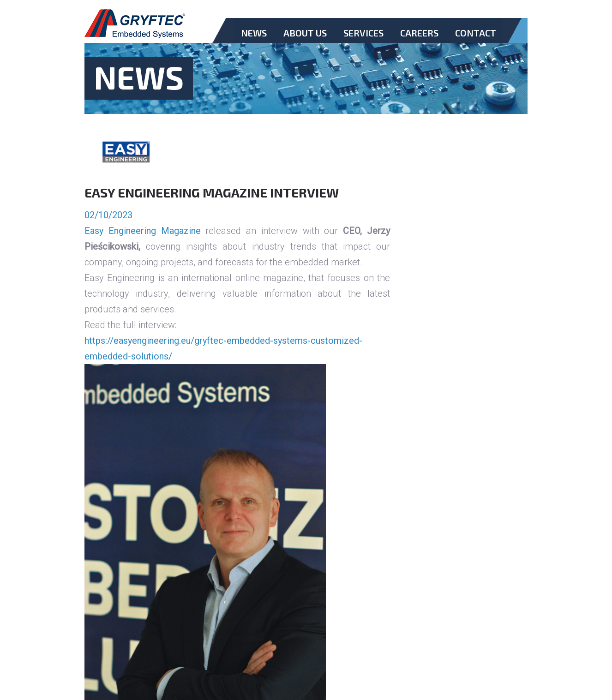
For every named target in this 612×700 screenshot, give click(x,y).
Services (363, 33)
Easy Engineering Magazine (143, 231)
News (254, 33)
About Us (305, 33)
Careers (419, 33)
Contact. (476, 41)
